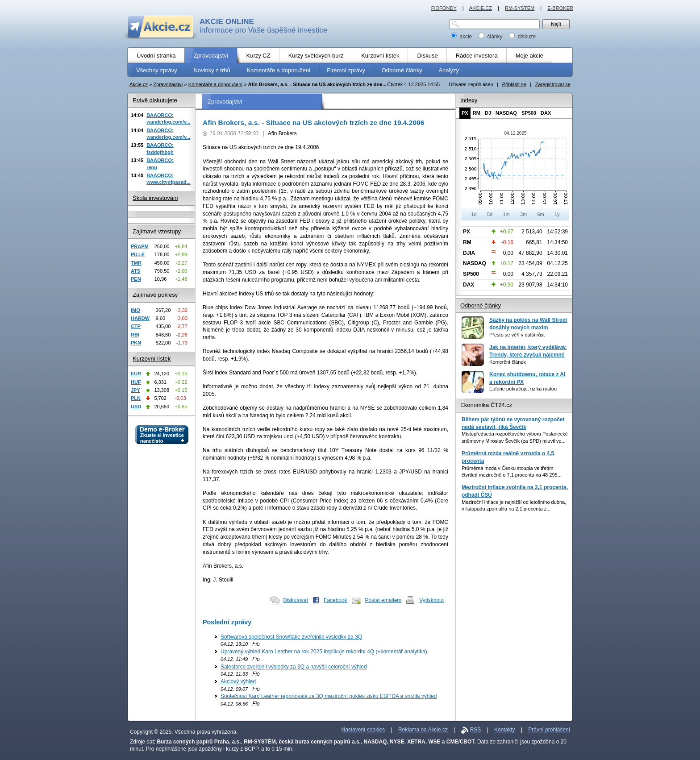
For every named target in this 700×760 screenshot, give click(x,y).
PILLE (138, 254)
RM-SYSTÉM (520, 8)
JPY (135, 390)
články (491, 37)
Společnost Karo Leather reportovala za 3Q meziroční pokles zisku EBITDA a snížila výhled (329, 696)
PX (465, 113)
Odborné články (481, 305)
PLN (136, 398)
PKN (136, 343)
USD (136, 407)
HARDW (140, 318)
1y (557, 214)
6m (540, 214)
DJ (488, 113)
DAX (546, 113)
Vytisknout (431, 600)
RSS (476, 730)
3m (523, 214)
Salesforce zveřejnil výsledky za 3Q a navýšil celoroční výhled (294, 667)
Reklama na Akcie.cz (423, 730)
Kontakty (505, 730)
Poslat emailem (383, 600)
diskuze (522, 37)
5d (490, 214)
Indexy (469, 100)
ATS (135, 271)
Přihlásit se (514, 84)
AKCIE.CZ (481, 8)
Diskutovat (296, 600)
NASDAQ (506, 113)
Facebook (335, 600)
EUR (136, 374)
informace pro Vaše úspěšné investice (263, 26)
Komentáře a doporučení (216, 84)
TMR (136, 263)
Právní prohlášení (549, 730)
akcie (462, 37)
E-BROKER (560, 8)
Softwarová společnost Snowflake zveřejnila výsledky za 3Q (291, 637)
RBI (135, 335)
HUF (136, 382)
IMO (135, 310)
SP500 (529, 113)
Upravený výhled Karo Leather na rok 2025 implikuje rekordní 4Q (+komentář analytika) (324, 652)
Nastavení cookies (363, 730)
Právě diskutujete (155, 100)
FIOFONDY (444, 8)
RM (477, 113)
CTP (136, 326)
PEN (136, 279)
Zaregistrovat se (553, 84)
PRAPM (140, 246)
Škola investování (155, 198)
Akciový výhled (238, 681)
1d (474, 214)
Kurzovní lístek (152, 359)
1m (506, 214)
